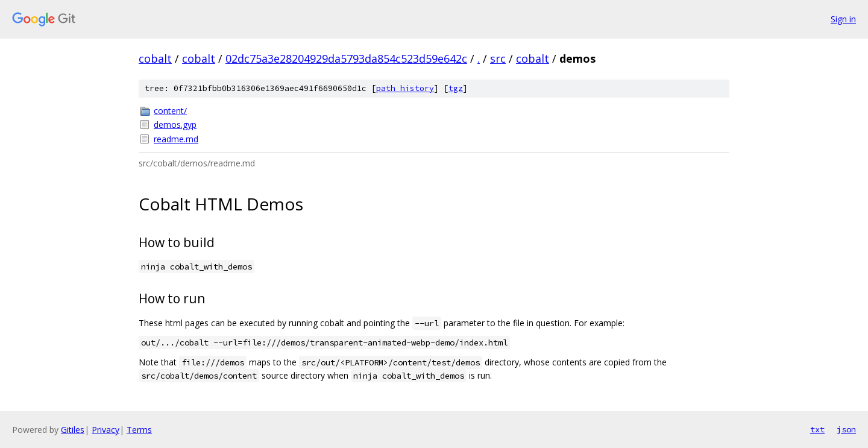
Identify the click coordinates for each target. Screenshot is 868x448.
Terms (139, 430)
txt (817, 429)
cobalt (155, 58)
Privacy (105, 430)
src (498, 58)
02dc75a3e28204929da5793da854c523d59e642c (346, 58)
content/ (170, 111)
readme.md (176, 139)
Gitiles (73, 430)
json (846, 429)
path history (405, 88)
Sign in (843, 19)
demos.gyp (175, 125)
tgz (456, 88)
